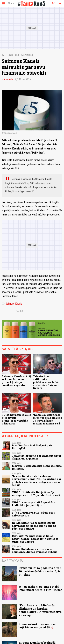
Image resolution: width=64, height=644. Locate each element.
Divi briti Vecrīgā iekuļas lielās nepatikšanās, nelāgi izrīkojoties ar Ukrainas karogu (35, 539)
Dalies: (20, 311)
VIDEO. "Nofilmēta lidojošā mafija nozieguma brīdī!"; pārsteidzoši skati (36, 494)
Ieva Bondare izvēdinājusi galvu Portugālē (33, 447)
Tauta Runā (13, 55)
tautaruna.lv (7, 79)
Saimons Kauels (12, 304)
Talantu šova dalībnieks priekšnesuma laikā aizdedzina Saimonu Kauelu (46, 382)
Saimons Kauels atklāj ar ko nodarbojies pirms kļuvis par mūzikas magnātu (16, 381)
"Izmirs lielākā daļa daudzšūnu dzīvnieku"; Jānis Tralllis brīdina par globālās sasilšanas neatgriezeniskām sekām (37, 480)
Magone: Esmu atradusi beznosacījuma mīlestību (37, 467)
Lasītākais (12, 561)
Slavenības (27, 55)
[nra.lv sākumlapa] (11, 3)
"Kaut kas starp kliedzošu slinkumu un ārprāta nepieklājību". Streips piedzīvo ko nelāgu (40, 610)
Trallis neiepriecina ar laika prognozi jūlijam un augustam (37, 457)
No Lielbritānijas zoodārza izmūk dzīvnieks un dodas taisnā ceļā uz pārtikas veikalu (34, 526)
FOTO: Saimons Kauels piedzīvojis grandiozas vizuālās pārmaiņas (16, 419)
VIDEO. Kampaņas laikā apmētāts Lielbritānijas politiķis (33, 504)
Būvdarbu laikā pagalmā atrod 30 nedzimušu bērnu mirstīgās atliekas (40, 571)
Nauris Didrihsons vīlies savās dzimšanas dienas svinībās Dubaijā (35, 550)
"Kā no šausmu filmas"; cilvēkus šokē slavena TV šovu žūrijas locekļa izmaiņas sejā (48, 419)
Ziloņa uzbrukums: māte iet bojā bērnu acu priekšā (38, 626)
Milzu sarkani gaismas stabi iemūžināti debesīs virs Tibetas (40, 588)
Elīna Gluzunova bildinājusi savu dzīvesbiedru (34, 514)
